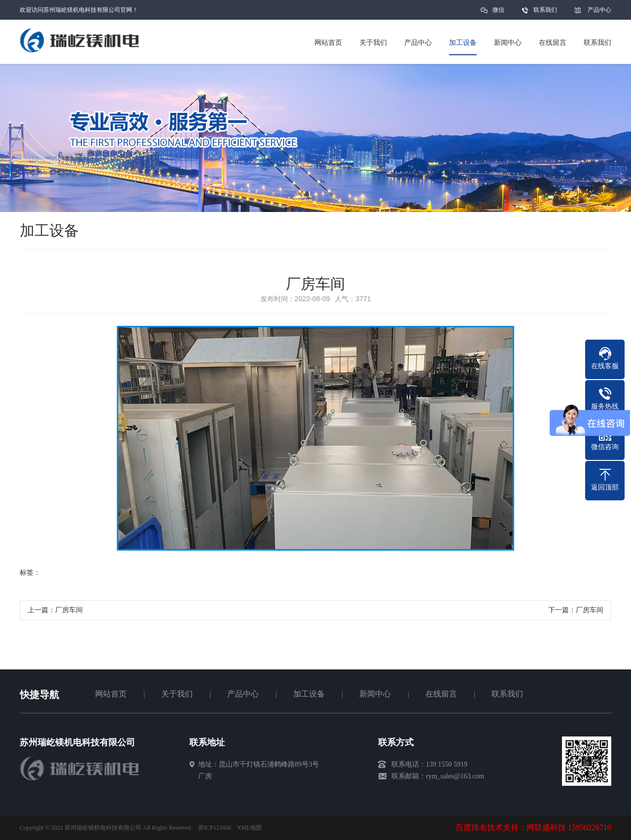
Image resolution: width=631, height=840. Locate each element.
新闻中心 (375, 694)
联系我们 (545, 10)
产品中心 (599, 10)
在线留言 (441, 694)
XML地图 (250, 828)
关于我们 (177, 694)
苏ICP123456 (215, 828)
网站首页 (111, 694)
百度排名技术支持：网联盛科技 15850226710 (533, 827)
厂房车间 (69, 610)
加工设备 (309, 694)
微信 (498, 13)
